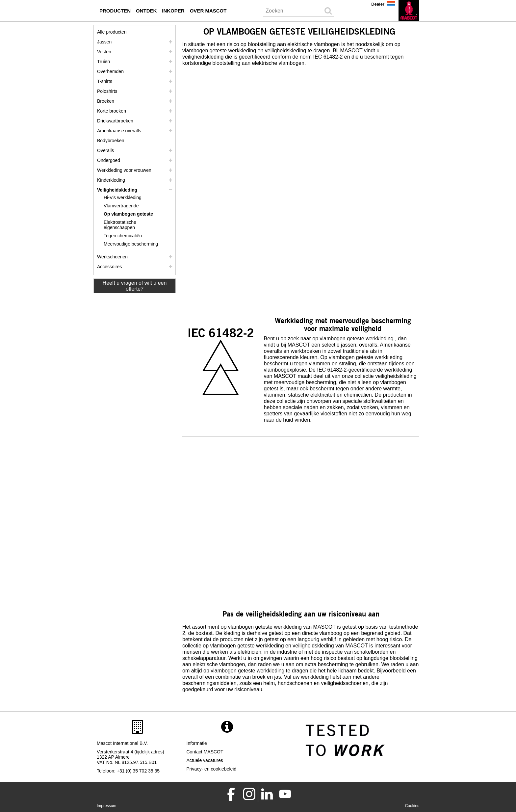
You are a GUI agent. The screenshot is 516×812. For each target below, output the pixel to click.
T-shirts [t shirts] (105, 81)
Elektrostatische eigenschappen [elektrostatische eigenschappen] (120, 225)
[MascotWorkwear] (231, 794)
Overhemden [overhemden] (110, 71)
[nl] (409, 11)
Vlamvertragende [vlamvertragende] (121, 206)
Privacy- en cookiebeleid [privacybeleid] (212, 769)
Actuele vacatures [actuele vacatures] (205, 760)
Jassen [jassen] (104, 42)
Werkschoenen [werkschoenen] (112, 257)
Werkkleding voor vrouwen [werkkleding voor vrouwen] (124, 170)
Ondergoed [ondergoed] (109, 160)
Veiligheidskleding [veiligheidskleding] (117, 190)
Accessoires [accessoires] (109, 267)
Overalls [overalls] (105, 150)
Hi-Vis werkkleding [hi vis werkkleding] (123, 197)
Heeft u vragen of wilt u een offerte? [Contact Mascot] (135, 286)
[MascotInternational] (285, 794)
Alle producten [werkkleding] (112, 32)
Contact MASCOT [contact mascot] (205, 752)
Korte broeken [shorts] (112, 111)
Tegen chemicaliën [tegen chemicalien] (123, 236)
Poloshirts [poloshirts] (107, 91)
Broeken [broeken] (106, 101)
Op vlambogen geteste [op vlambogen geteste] (128, 214)
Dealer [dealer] (378, 4)
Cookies (412, 806)
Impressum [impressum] (106, 806)
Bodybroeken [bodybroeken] (111, 141)
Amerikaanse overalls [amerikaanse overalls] (119, 131)
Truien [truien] (103, 62)
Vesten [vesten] (104, 52)
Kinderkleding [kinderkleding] (111, 180)
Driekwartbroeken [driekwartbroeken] (115, 121)
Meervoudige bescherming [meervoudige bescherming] (131, 244)
